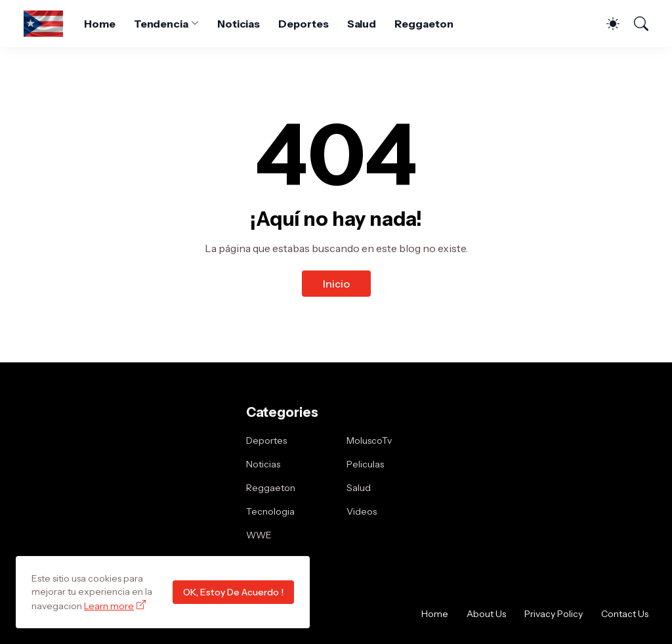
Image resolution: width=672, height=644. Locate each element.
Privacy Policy (554, 614)
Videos (362, 511)
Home (100, 24)
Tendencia (161, 24)
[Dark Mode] (606, 24)
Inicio (336, 284)
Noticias (239, 24)
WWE (259, 535)
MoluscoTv (369, 440)
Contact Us (625, 614)
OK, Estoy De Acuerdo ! (233, 592)
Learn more (109, 606)
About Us (486, 614)
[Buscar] (635, 24)
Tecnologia (270, 511)
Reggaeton (424, 24)
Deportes (303, 24)
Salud (362, 24)
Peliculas (365, 464)
